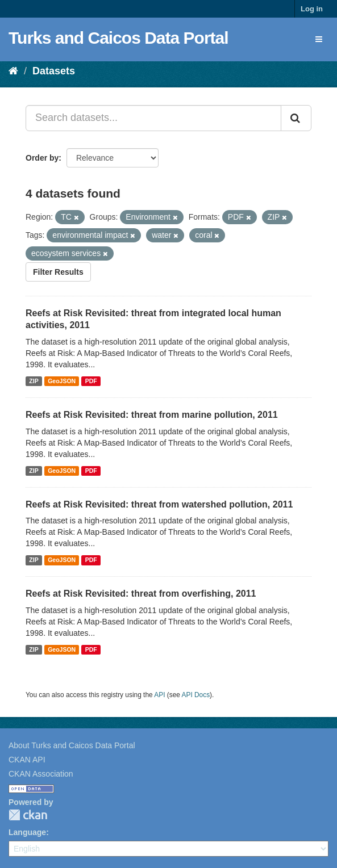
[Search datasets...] (153, 118)
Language (27, 832)
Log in (312, 9)
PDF (91, 381)
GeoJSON (62, 381)
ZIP (34, 381)
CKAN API (27, 760)
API (159, 695)
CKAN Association (41, 774)
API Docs (196, 695)
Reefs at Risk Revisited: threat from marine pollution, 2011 (152, 415)
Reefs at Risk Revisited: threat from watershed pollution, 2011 (159, 504)
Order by (42, 158)
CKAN (28, 815)
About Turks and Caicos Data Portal (72, 745)
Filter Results (58, 272)
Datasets (54, 71)
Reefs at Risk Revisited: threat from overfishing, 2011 (141, 594)
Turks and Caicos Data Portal (118, 38)
